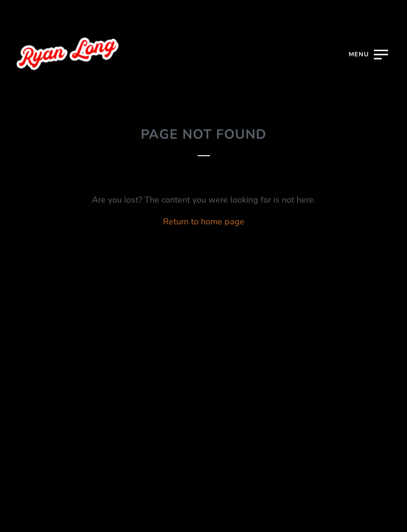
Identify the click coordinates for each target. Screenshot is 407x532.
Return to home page (204, 222)
